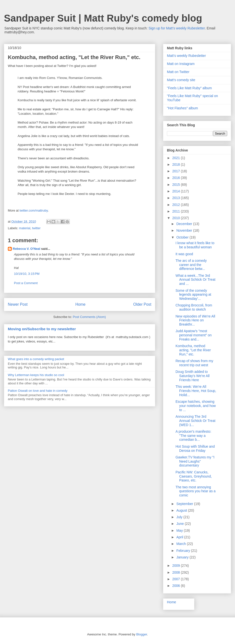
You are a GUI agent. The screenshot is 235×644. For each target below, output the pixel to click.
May (180, 530)
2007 (177, 579)
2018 (177, 164)
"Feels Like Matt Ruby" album (189, 88)
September (185, 504)
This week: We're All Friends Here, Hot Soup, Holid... (196, 391)
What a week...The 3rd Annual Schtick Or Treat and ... (195, 280)
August (182, 510)
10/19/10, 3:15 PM (27, 274)
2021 (177, 158)
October (183, 237)
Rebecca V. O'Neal (26, 249)
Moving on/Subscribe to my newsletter (42, 329)
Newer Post (18, 304)
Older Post (142, 304)
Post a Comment (26, 283)
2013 (177, 198)
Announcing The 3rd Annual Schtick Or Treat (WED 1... (195, 421)
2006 (177, 586)
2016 (177, 178)
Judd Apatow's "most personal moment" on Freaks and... (194, 335)
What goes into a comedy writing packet (36, 359)
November (185, 230)
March (182, 544)
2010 (177, 218)
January (183, 557)
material (25, 228)
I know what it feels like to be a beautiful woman (195, 245)
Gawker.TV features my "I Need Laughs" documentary (195, 461)
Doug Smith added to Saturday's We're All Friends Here (193, 376)
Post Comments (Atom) (89, 317)
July (180, 517)
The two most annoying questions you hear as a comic (196, 491)
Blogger (141, 634)
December (185, 224)
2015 (177, 185)
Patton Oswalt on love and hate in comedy (38, 391)
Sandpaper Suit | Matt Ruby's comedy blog (103, 18)
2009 (177, 566)
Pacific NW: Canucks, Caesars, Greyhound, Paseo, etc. (194, 476)
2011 (177, 211)
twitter (36, 228)
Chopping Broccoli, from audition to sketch (194, 307)
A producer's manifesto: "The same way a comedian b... (193, 436)
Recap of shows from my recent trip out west (194, 363)
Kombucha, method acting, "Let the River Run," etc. (193, 350)
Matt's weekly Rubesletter (186, 56)
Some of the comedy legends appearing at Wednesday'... (193, 295)
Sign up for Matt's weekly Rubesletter (177, 28)
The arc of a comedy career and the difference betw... (191, 265)
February (184, 551)
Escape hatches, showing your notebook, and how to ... (196, 406)
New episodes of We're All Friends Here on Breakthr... (195, 320)
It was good (184, 254)
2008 (177, 572)
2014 (177, 191)
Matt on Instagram (181, 64)
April (180, 537)
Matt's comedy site (181, 80)
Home (81, 304)
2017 (177, 171)
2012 (177, 205)
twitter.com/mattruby (34, 210)
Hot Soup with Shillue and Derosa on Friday (195, 448)
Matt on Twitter (178, 72)
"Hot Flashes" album (182, 108)
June (180, 524)
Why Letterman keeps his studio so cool (36, 375)
